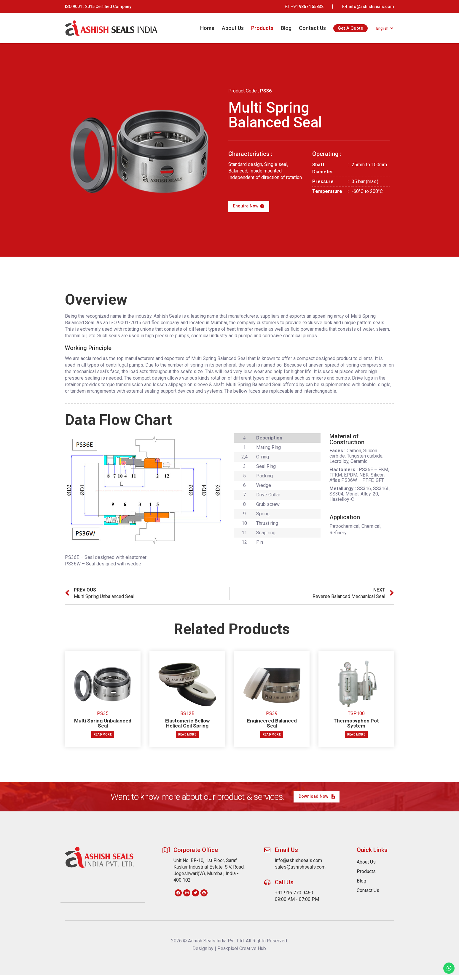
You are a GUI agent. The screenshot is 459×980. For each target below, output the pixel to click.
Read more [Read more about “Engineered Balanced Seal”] (272, 737)
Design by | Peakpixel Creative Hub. (230, 954)
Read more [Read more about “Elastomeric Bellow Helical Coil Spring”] (187, 737)
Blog (283, 28)
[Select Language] (383, 28)
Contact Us (309, 28)
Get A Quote (347, 28)
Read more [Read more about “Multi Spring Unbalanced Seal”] (103, 737)
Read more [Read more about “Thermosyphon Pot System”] (356, 737)
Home (204, 28)
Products (259, 28)
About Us (230, 28)
